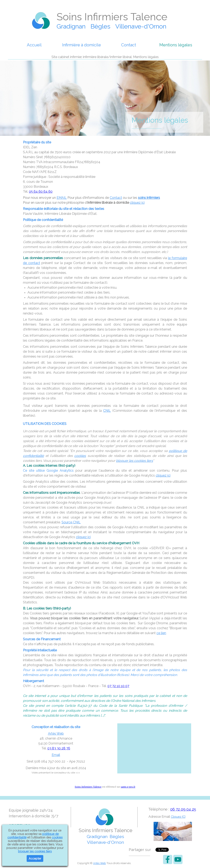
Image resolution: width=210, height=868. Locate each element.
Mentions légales (176, 45)
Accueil (34, 45)
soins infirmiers (149, 198)
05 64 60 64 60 (41, 192)
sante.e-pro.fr (128, 787)
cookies (80, 456)
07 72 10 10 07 (118, 686)
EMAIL (62, 198)
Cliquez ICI (178, 817)
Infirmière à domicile (82, 45)
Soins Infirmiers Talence (88, 787)
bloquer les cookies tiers (135, 461)
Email (56, 755)
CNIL (107, 411)
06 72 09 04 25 (183, 809)
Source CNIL (71, 522)
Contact (129, 45)
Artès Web (56, 734)
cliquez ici (137, 203)
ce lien (161, 633)
